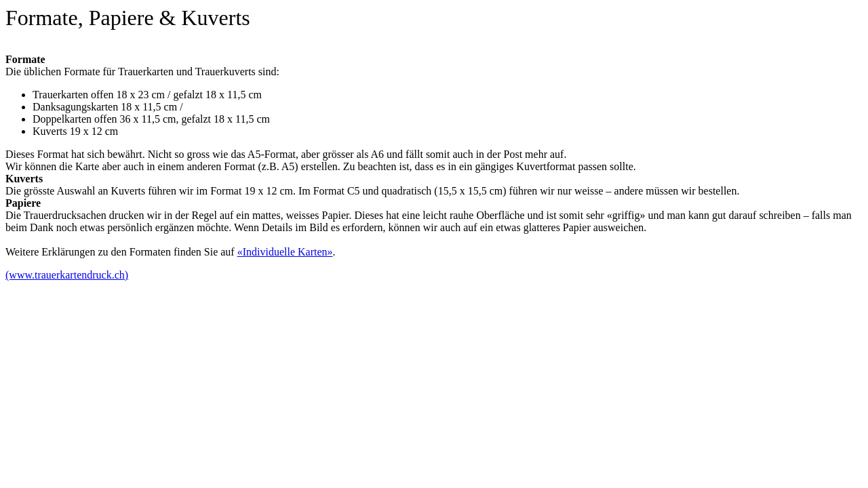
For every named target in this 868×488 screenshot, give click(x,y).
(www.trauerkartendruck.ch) (67, 275)
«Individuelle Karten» (285, 252)
